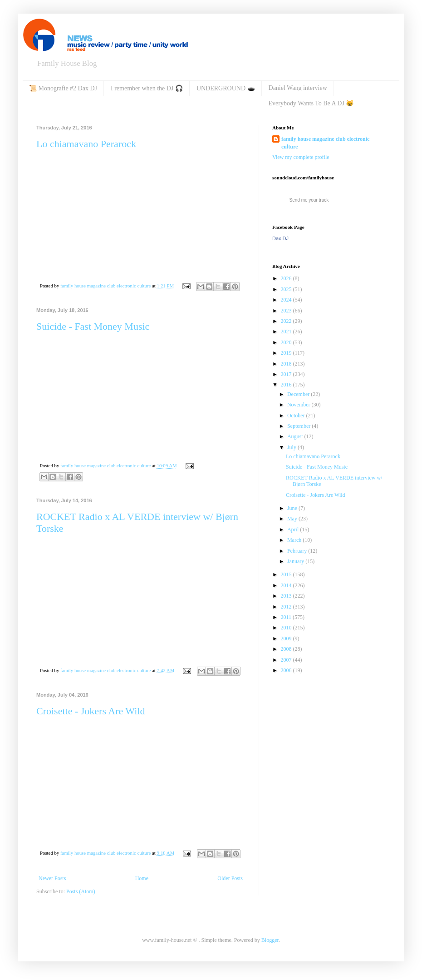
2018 (287, 364)
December (299, 394)
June (293, 508)
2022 (287, 321)
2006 (287, 670)
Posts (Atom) (81, 891)
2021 (287, 332)
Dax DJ (280, 238)
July (292, 447)
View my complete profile (301, 157)
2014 (287, 585)
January (296, 561)
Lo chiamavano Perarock (86, 144)
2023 (287, 311)
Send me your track (309, 200)
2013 (287, 596)
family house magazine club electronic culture (325, 143)
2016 (287, 385)
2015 (287, 574)
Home (142, 878)
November (299, 405)
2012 (287, 607)
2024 (287, 300)
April (294, 530)
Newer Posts (52, 878)
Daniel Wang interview (298, 88)
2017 (287, 374)
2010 (287, 628)
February (298, 551)
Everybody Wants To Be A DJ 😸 (311, 103)
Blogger (270, 940)
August (296, 436)
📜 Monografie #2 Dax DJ (63, 88)
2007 (287, 660)
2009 (287, 638)
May (293, 519)
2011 (287, 617)
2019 (287, 353)
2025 (287, 289)
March (295, 540)
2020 (287, 342)
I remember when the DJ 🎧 (147, 88)
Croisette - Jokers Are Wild (91, 711)
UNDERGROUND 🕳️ (226, 88)
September (299, 426)
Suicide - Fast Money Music (93, 326)
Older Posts (230, 878)
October (297, 416)
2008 (287, 649)
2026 (287, 278)
